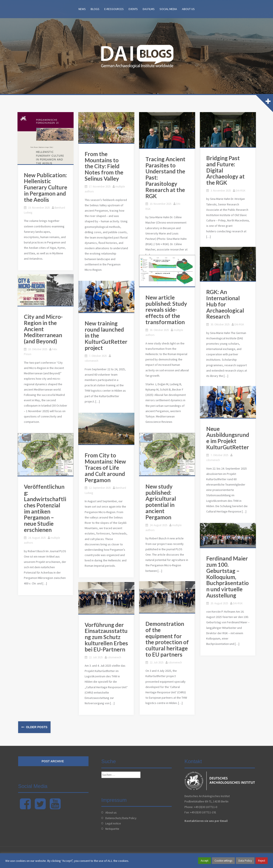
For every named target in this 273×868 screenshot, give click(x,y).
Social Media (168, 9)
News (82, 9)
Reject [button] (262, 861)
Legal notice (113, 823)
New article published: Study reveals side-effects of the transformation (167, 311)
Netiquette (112, 829)
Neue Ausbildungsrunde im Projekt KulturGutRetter (228, 439)
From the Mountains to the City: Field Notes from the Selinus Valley (107, 168)
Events (133, 9)
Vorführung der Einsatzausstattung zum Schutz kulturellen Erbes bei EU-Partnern (107, 639)
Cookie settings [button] (223, 861)
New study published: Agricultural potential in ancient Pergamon (161, 504)
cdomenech (119, 357)
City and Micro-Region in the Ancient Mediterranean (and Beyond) (44, 330)
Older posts (36, 727)
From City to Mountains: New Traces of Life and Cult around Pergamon (108, 469)
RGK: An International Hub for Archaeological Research (226, 306)
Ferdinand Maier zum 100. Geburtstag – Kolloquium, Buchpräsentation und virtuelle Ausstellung (228, 578)
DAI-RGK (182, 206)
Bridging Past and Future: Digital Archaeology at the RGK (229, 169)
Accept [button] (205, 861)
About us (188, 9)
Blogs (95, 9)
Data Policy (245, 861)
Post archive (53, 761)
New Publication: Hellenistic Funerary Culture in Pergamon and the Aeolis (46, 188)
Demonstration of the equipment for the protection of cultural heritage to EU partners (168, 641)
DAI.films (149, 9)
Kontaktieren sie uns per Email (206, 821)
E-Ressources (114, 9)
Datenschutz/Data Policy (121, 818)
